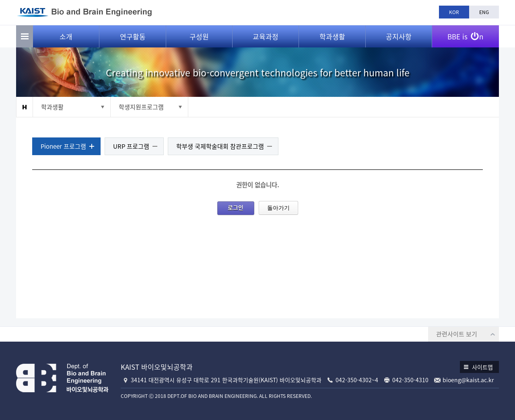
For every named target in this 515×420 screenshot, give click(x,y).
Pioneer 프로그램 (63, 146)
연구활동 (133, 36)
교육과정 (266, 36)
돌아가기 (278, 208)
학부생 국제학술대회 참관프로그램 (220, 146)
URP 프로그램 (131, 146)
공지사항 (399, 36)
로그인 (236, 207)
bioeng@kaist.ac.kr (468, 380)
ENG (484, 12)
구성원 (199, 36)
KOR (454, 12)
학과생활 (332, 36)
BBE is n (465, 33)
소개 (66, 36)
